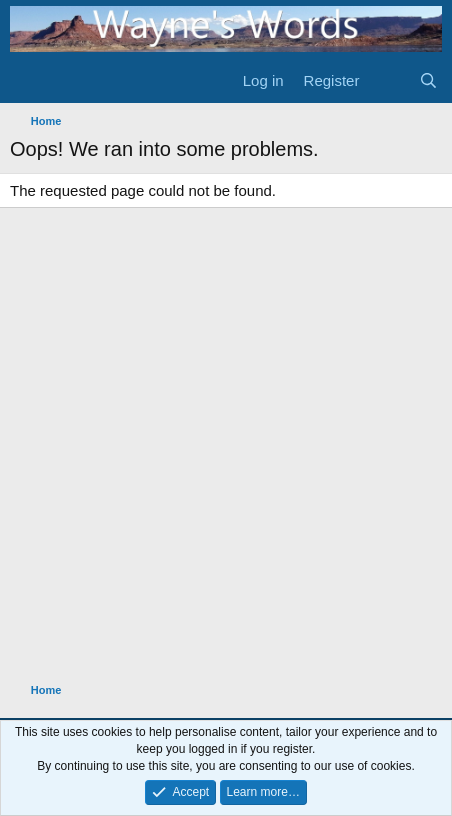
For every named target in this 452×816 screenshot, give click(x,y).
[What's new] (388, 80)
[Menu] (27, 81)
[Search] (428, 80)
